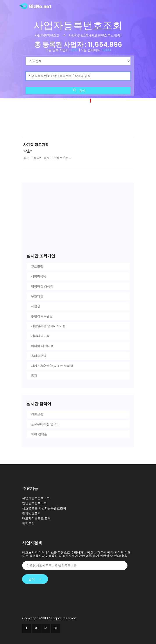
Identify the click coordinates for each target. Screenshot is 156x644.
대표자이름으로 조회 (36, 518)
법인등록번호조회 (34, 503)
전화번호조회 (31, 513)
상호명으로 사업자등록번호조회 (44, 508)
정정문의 (28, 524)
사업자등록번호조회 (36, 498)
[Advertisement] (78, 122)
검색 (79, 91)
